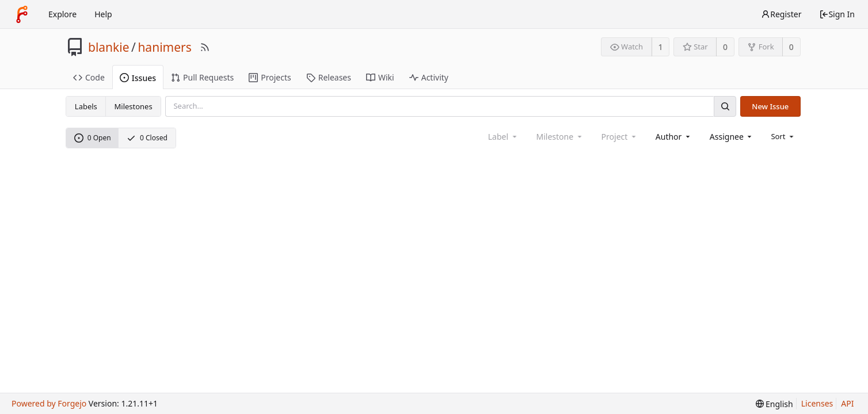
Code (89, 77)
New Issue (770, 106)
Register (781, 14)
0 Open (93, 138)
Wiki (380, 77)
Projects (270, 77)
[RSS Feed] (205, 47)
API (847, 403)
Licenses (817, 403)
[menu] (783, 136)
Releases (329, 77)
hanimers (164, 47)
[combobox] (674, 137)
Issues (138, 78)
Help (103, 14)
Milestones (134, 106)
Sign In (837, 14)
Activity (429, 77)
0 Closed (147, 138)
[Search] (725, 106)
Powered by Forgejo (49, 403)
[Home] (22, 14)
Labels (86, 106)
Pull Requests (202, 77)
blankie (109, 47)
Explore (62, 14)
